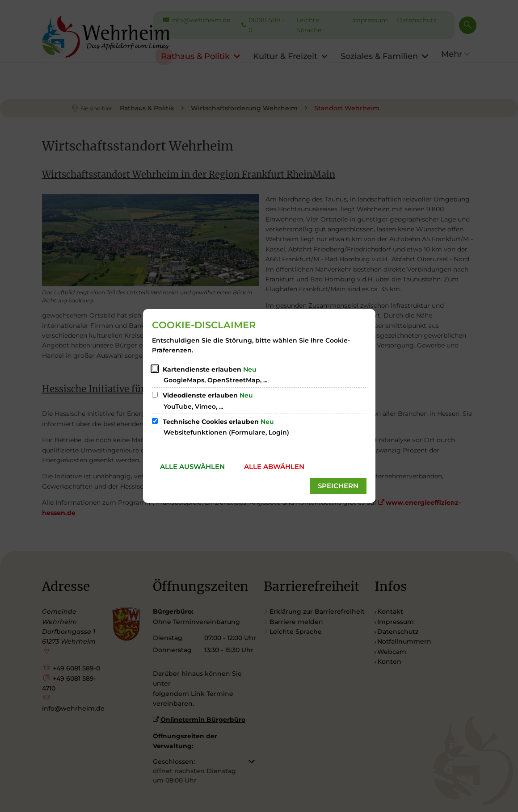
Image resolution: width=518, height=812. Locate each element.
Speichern (338, 486)
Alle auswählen (192, 467)
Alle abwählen (274, 467)
